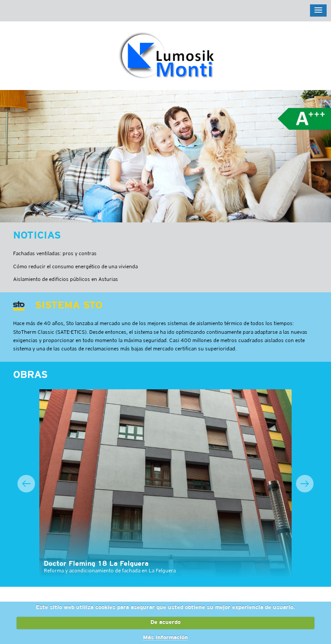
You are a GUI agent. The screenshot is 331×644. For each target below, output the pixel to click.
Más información (165, 638)
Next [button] (305, 484)
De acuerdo (165, 623)
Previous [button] (26, 484)
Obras (30, 375)
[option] (165, 484)
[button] (318, 10)
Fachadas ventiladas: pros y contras (55, 254)
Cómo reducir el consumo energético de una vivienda (75, 267)
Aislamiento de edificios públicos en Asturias (66, 279)
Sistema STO (69, 306)
